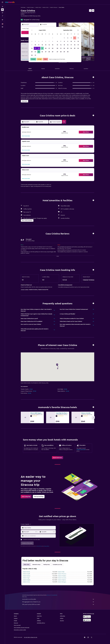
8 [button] (53, 41)
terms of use (39, 546)
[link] (58, 458)
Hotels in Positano (62, 576)
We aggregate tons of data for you (58, 602)
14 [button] (49, 45)
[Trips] (2, 20)
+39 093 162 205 (25, 18)
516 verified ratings (35, 20)
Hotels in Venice (26, 576)
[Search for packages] (2, 16)
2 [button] (32, 41)
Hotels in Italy (38, 7)
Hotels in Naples (26, 580)
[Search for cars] (2, 13)
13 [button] (46, 45)
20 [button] (46, 48)
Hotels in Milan (61, 572)
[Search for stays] (2, 10)
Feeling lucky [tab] (47, 565)
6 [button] (46, 41)
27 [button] (46, 52)
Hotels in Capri (26, 578)
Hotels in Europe (30, 7)
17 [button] (35, 48)
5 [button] (42, 41)
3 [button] (35, 41)
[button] (2, 2)
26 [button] (42, 52)
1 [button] (53, 38)
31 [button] (35, 55)
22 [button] (53, 48)
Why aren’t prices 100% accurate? (58, 604)
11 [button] (39, 45)
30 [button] (32, 55)
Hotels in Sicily (45, 7)
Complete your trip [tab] (57, 565)
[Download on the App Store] (87, 620)
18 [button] (39, 48)
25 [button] (39, 52)
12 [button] (42, 45)
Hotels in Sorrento (62, 578)
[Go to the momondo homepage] (10, 2)
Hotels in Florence (62, 574)
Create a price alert (81, 450)
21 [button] (49, 48)
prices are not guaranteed (52, 595)
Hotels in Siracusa (54, 7)
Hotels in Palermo (62, 580)
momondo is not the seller (58, 599)
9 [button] (32, 45)
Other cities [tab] (27, 565)
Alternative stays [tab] (36, 565)
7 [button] (49, 41)
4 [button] (39, 41)
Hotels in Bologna (62, 582)
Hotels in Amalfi (26, 574)
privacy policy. (46, 546)
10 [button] (35, 45)
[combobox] (40, 528)
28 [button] (49, 52)
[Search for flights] (2, 7)
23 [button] (32, 52)
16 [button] (32, 48)
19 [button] (42, 48)
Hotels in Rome (26, 572)
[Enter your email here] (40, 536)
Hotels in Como (26, 582)
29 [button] (53, 52)
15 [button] (53, 45)
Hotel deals (23, 7)
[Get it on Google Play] (87, 617)
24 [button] (35, 52)
